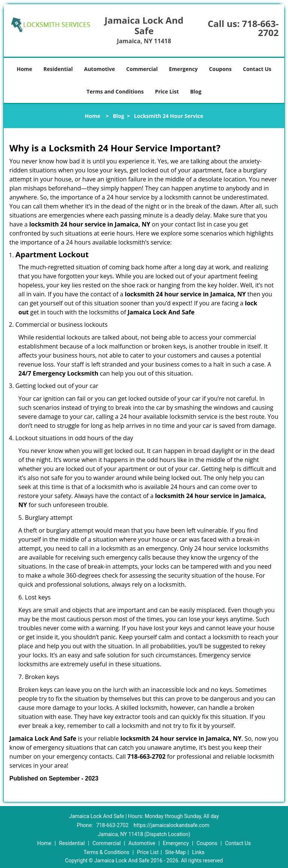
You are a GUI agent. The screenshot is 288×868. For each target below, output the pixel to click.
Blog (196, 91)
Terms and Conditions (115, 91)
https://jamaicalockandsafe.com (171, 825)
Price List (167, 91)
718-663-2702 (260, 28)
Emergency (184, 69)
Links (198, 852)
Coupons (220, 69)
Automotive (100, 69)
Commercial (142, 69)
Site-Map (175, 852)
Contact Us (257, 69)
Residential (58, 69)
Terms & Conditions (106, 852)
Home (24, 69)
